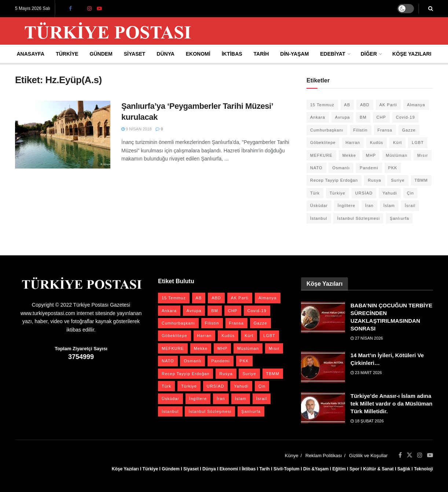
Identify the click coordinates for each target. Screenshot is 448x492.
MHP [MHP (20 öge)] (371, 155)
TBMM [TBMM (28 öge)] (421, 180)
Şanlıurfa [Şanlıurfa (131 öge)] (399, 218)
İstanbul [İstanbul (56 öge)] (319, 218)
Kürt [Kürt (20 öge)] (397, 143)
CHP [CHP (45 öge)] (381, 117)
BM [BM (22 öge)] (363, 117)
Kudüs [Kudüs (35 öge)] (377, 143)
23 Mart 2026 (366, 373)
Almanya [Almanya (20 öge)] (416, 105)
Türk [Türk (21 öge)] (315, 193)
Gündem (101, 54)
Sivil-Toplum (287, 469)
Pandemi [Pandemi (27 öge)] (369, 168)
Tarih (261, 54)
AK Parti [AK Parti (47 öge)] (388, 105)
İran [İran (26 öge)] (369, 206)
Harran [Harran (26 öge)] (353, 143)
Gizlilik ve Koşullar (368, 456)
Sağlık (404, 469)
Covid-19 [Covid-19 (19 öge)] (405, 117)
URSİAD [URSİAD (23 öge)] (364, 193)
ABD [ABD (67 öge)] (365, 105)
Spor (354, 469)
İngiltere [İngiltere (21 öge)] (346, 206)
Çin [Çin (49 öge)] (411, 193)
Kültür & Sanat (378, 469)
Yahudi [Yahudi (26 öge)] (390, 193)
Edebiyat (333, 54)
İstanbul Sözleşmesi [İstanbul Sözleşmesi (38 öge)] (358, 218)
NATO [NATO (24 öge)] (316, 168)
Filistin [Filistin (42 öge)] (361, 130)
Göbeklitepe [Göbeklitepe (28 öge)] (323, 143)
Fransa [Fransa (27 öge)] (385, 130)
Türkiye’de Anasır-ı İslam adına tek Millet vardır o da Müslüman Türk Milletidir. (391, 404)
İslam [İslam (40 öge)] (389, 206)
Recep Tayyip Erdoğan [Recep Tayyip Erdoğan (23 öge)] (334, 180)
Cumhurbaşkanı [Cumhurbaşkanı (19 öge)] (327, 130)
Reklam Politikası (324, 456)
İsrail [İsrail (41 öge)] (410, 206)
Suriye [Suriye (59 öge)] (398, 180)
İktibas (232, 54)
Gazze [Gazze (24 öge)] (409, 130)
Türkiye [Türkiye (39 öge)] (337, 193)
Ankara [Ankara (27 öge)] (318, 117)
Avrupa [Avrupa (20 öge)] (343, 117)
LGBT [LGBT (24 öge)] (418, 143)
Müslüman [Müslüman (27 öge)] (396, 155)
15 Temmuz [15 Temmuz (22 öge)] (322, 105)
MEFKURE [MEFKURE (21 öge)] (321, 155)
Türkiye (67, 54)
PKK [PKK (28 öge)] (393, 168)
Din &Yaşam (316, 469)
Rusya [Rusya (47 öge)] (374, 180)
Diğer (369, 54)
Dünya (166, 54)
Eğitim (339, 469)
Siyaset (135, 54)
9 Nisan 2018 (136, 129)
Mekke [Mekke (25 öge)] (349, 155)
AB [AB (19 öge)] (347, 105)
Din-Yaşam (294, 54)
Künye (292, 456)
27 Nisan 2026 (367, 338)
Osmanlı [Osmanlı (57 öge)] (341, 168)
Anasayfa (30, 54)
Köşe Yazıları (412, 54)
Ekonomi (198, 54)
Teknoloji (423, 469)
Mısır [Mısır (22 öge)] (423, 155)
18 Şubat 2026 (367, 421)
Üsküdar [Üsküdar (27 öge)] (319, 206)
